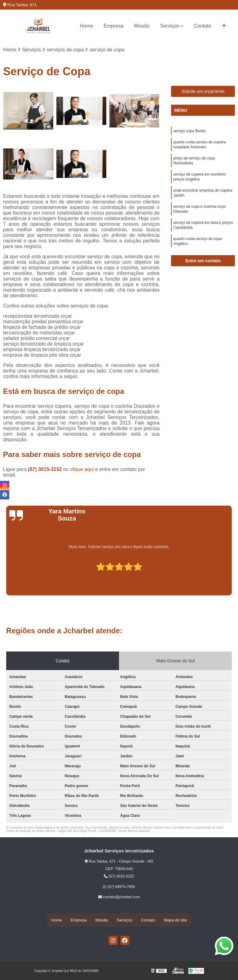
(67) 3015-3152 (46, 470)
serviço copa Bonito (190, 132)
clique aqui (82, 470)
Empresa (113, 26)
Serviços (170, 26)
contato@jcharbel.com (119, 898)
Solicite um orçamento (203, 92)
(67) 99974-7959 (119, 887)
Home (87, 26)
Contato (202, 26)
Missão (142, 26)
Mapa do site (175, 920)
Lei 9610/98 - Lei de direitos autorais (125, 832)
